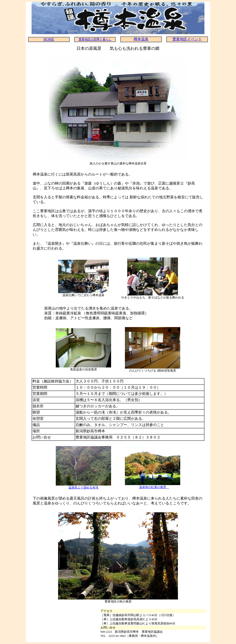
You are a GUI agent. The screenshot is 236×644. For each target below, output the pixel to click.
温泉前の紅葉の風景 (154, 487)
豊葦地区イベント (187, 39)
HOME (49, 39)
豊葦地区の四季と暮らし (95, 39)
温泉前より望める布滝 (83, 487)
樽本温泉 (141, 39)
